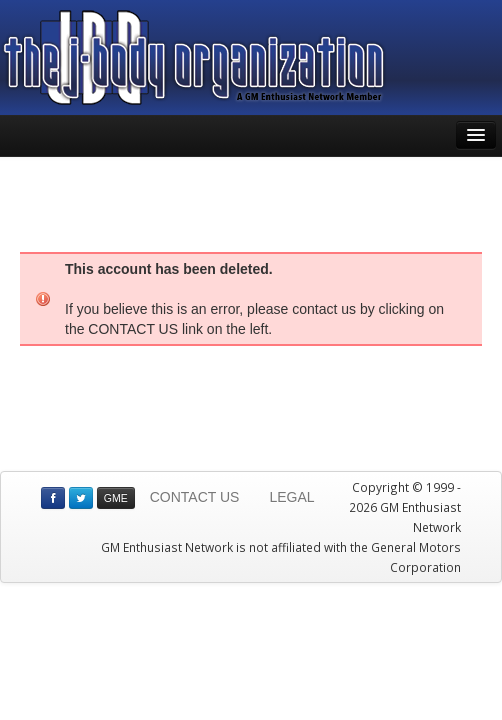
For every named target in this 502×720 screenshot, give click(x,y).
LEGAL (291, 497)
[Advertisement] (251, 202)
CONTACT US (195, 497)
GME (116, 498)
